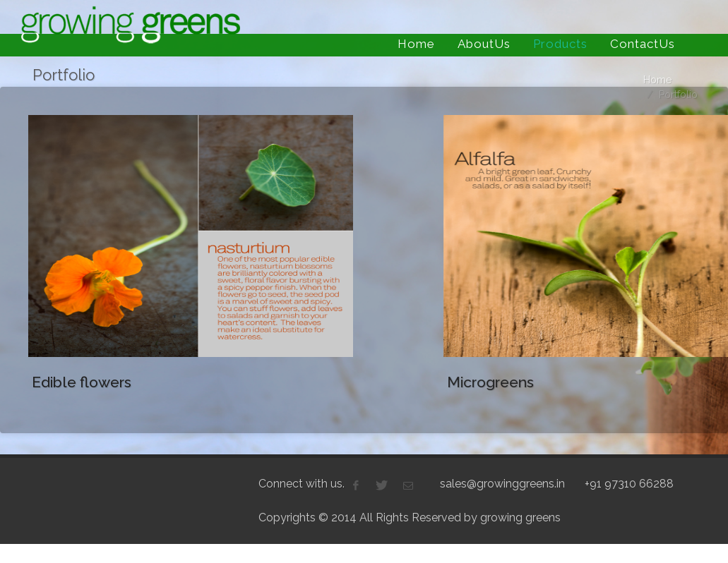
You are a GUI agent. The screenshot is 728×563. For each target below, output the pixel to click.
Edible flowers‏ (82, 382)
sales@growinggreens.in (502, 473)
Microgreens (482, 382)
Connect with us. (302, 473)
